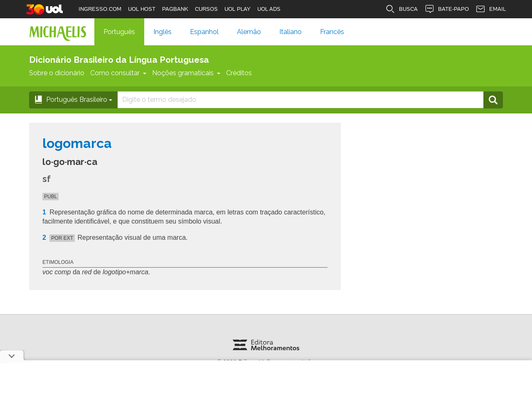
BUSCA (401, 9)
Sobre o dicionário (57, 73)
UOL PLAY (238, 9)
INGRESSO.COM (100, 9)
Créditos (239, 73)
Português (119, 32)
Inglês (163, 32)
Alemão (249, 32)
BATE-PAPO (447, 9)
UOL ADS (269, 9)
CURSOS (206, 9)
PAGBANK (175, 9)
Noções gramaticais (186, 73)
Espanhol (204, 32)
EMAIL (491, 9)
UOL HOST (142, 9)
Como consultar (118, 73)
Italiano (291, 32)
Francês (332, 32)
